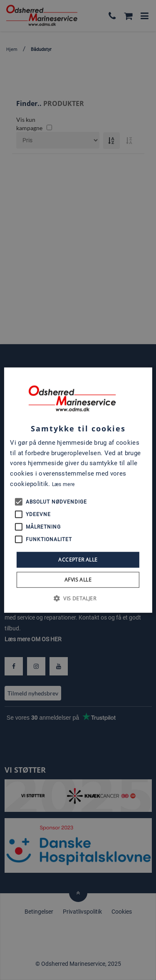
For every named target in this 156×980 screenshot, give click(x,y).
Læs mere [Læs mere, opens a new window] (63, 484)
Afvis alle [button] (78, 580)
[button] (78, 598)
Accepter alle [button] (78, 559)
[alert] (78, 490)
